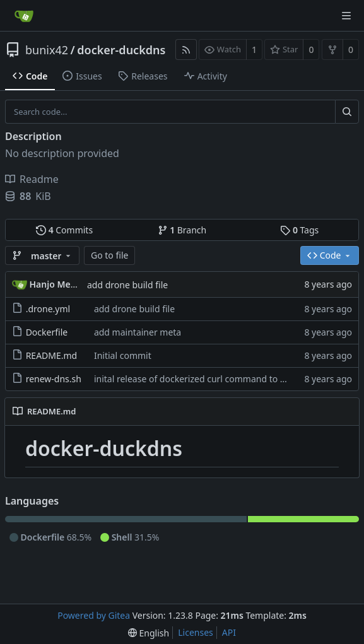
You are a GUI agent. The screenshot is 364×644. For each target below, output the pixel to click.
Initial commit (123, 355)
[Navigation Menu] (346, 16)
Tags (299, 230)
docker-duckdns (121, 50)
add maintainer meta (138, 332)
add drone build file (127, 285)
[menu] (149, 633)
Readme (32, 179)
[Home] (24, 16)
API (229, 632)
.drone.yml (48, 309)
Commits (64, 230)
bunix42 (47, 50)
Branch (182, 230)
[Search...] (347, 112)
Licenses (196, 632)
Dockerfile (47, 332)
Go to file (109, 255)
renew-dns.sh (54, 379)
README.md (52, 355)
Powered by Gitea (94, 615)
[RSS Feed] (186, 50)
